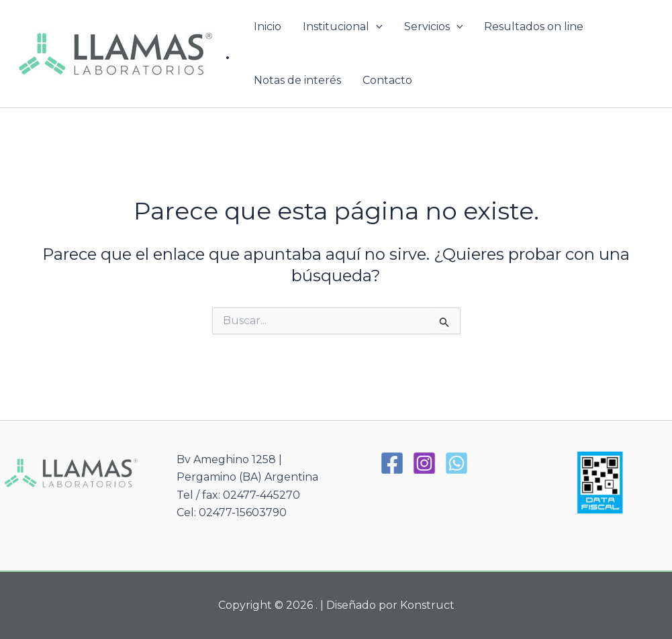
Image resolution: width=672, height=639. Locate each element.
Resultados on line (534, 27)
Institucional (343, 27)
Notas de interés (297, 80)
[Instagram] (424, 463)
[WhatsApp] (457, 463)
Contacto (387, 80)
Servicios (434, 27)
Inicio (268, 27)
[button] (376, 27)
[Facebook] (392, 463)
